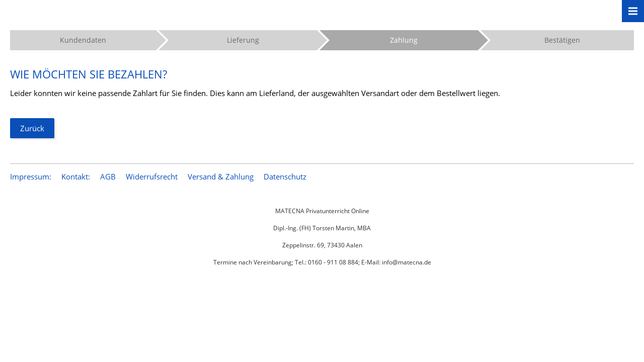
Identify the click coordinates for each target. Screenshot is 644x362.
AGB (108, 176)
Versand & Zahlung (221, 176)
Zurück (32, 128)
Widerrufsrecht (152, 176)
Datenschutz (285, 176)
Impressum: (31, 176)
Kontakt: (76, 176)
